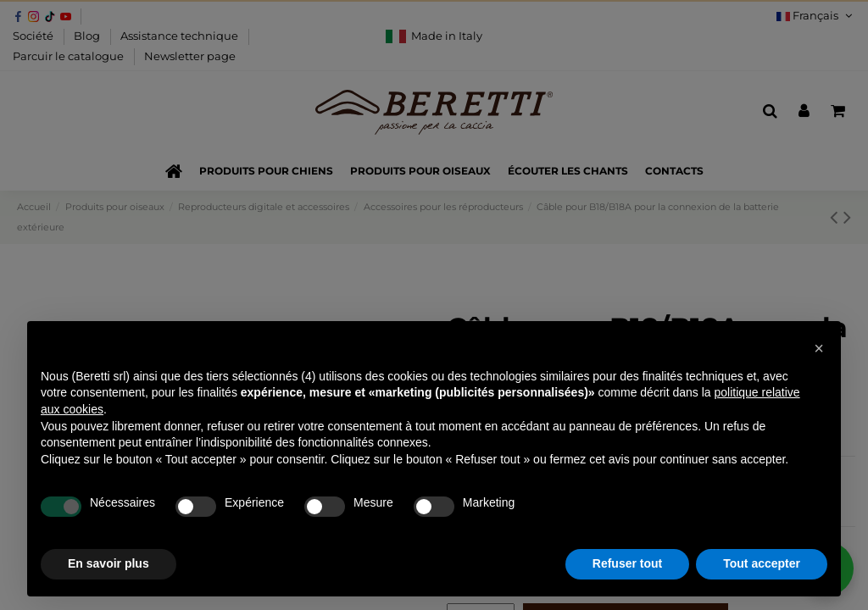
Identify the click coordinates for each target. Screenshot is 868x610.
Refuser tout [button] (627, 563)
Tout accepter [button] (762, 563)
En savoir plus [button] (108, 563)
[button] (819, 348)
